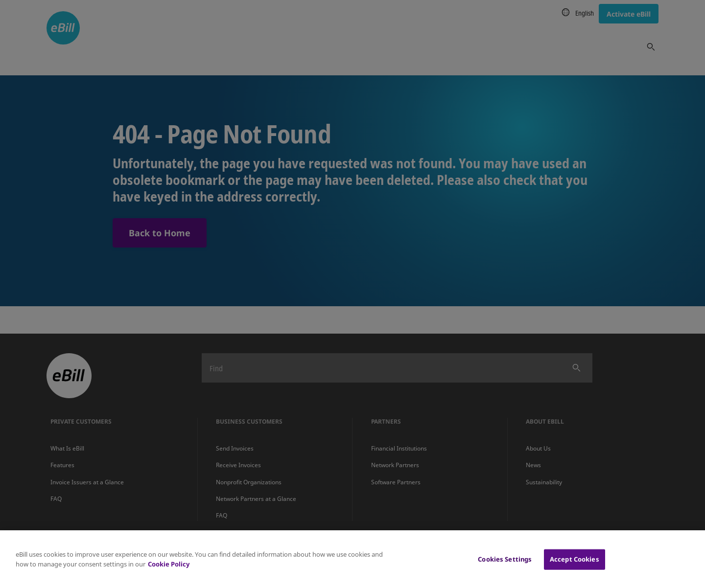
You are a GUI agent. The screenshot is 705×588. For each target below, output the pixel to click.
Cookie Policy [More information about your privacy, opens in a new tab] (169, 570)
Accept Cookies (575, 565)
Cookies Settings (505, 565)
